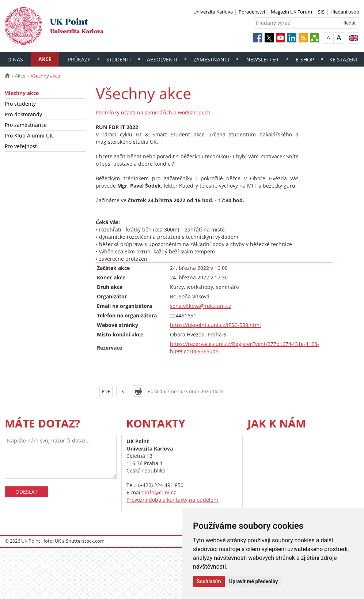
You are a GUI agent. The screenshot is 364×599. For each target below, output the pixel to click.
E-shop (305, 59)
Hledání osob (345, 12)
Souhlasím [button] (209, 581)
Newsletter (262, 59)
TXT (123, 391)
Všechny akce (22, 93)
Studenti (119, 59)
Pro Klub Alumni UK (29, 135)
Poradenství (252, 12)
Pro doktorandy (23, 114)
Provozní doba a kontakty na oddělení (172, 500)
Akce (45, 59)
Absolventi (162, 59)
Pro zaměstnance (26, 125)
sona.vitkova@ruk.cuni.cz (201, 306)
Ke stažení (343, 59)
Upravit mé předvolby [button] (253, 581)
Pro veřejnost (21, 146)
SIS (321, 12)
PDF (106, 391)
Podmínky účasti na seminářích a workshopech (153, 112)
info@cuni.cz (160, 492)
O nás (15, 59)
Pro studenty (20, 104)
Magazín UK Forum (291, 12)
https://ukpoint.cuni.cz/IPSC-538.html (215, 325)
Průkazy (79, 59)
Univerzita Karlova (213, 12)
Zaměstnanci (211, 59)
